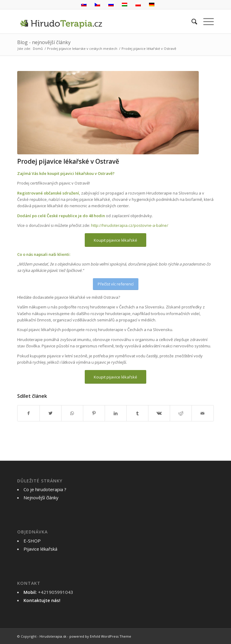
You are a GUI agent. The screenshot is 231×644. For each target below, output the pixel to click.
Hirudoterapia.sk (53, 636)
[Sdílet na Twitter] (51, 413)
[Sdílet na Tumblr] (137, 413)
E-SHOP (32, 541)
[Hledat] (191, 21)
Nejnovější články (41, 497)
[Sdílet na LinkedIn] (116, 413)
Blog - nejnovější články (44, 42)
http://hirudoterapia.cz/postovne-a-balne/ (130, 225)
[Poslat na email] (203, 413)
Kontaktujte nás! (42, 600)
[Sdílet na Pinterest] (94, 413)
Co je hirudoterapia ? (45, 489)
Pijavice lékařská (40, 549)
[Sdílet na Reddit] (181, 413)
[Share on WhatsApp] (72, 413)
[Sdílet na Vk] (159, 413)
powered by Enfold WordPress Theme (100, 636)
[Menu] (206, 21)
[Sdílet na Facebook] (28, 413)
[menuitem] (191, 21)
